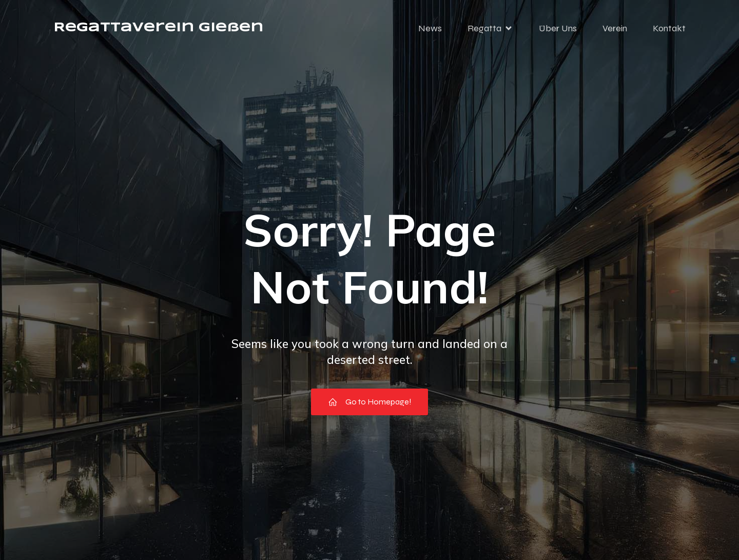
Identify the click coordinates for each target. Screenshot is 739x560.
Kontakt (669, 28)
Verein (615, 28)
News (430, 28)
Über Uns (558, 28)
